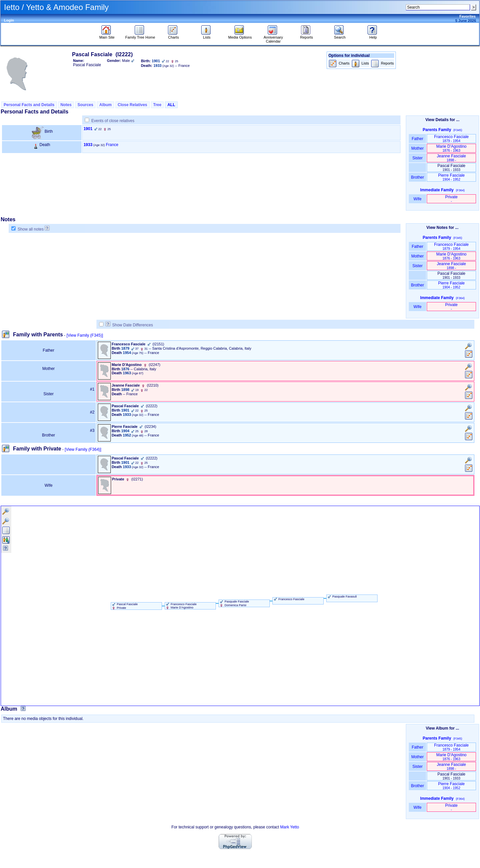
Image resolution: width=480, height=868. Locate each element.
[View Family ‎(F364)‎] (83, 449)
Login (9, 20)
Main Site (107, 36)
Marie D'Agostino (452, 148)
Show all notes (31, 229)
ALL (171, 105)
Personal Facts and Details (29, 105)
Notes (66, 105)
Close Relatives (133, 105)
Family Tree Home (140, 36)
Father (417, 139)
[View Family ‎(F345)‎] (85, 335)
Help (373, 36)
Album (105, 105)
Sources (85, 105)
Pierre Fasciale (451, 177)
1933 (88, 145)
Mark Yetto (290, 827)
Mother (417, 148)
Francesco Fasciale (451, 139)
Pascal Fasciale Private (125, 606)
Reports (307, 36)
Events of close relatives (113, 121)
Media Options (240, 36)
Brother (417, 177)
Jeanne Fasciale (451, 158)
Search (340, 36)
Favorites (468, 16)
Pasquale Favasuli (342, 597)
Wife (418, 199)
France (112, 145)
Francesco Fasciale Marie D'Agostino (181, 606)
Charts (173, 36)
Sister (418, 158)
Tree (158, 105)
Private (451, 199)
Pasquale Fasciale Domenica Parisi (234, 603)
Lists (207, 36)
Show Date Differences (129, 325)
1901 (88, 129)
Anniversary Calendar (273, 38)
